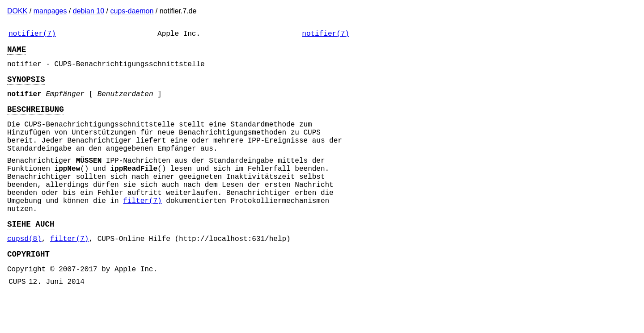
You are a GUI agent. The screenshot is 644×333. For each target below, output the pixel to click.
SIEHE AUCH (31, 256)
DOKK (17, 11)
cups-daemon (132, 11)
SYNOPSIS (26, 86)
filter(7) (142, 229)
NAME (17, 52)
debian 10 (89, 11)
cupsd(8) (24, 272)
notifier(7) (32, 35)
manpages (50, 11)
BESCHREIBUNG (36, 119)
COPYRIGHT (28, 289)
